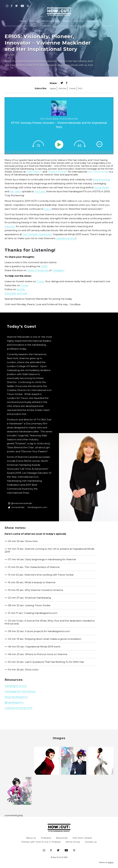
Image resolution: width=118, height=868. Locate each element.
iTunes (40, 281)
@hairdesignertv (14, 702)
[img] (38, 144)
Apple (53, 88)
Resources (62, 838)
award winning (101, 179)
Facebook (42, 270)
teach (47, 209)
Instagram (58, 270)
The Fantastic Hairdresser (37, 234)
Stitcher (63, 88)
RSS (80, 88)
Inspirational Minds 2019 (18, 708)
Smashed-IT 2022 (51, 21)
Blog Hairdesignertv (16, 697)
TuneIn (72, 88)
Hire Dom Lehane (82, 838)
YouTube (40, 191)
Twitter (31, 270)
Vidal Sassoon (34, 172)
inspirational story (66, 238)
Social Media (102, 187)
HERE (44, 266)
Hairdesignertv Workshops (20, 691)
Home (23, 21)
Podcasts (34, 21)
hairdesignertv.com (37, 507)
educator (10, 226)
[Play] (60, 145)
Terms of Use (73, 842)
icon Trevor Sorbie (98, 172)
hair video (15, 191)
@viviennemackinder (20, 503)
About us (78, 21)
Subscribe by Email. (16, 293)
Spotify (21, 289)
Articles (67, 21)
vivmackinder (16, 507)
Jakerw (111, 862)
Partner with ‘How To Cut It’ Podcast (41, 842)
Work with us (92, 21)
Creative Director (58, 172)
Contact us (91, 842)
